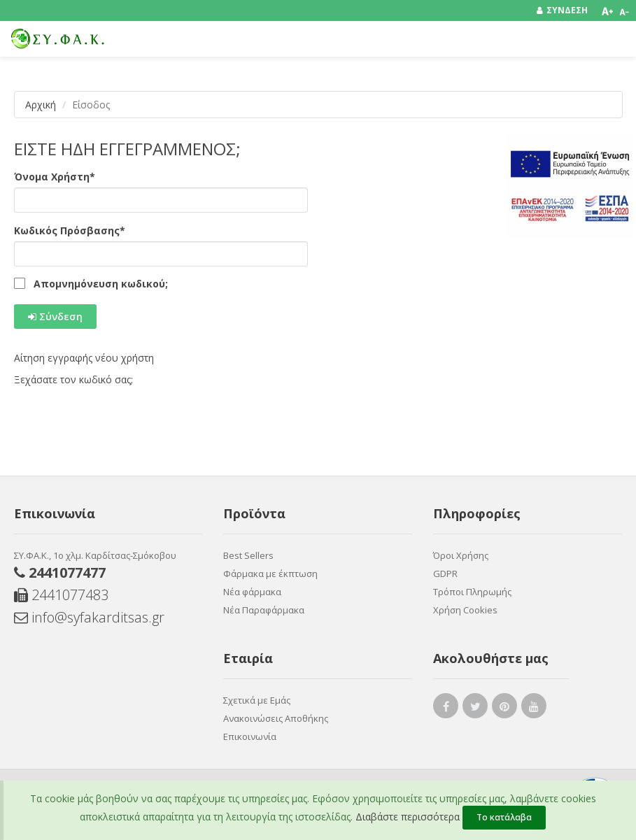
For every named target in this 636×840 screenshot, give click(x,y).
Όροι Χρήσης (461, 555)
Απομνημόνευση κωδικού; (101, 284)
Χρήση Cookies (465, 610)
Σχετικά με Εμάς (257, 700)
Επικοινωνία (250, 736)
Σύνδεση (55, 316)
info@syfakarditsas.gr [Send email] (89, 617)
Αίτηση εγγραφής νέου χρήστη (84, 358)
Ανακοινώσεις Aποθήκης (276, 718)
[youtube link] (534, 709)
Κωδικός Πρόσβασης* (70, 230)
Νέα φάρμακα (252, 592)
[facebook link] (446, 709)
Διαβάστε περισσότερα (408, 817)
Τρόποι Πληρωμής (472, 592)
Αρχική (41, 105)
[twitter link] (475, 709)
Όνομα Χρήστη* (55, 177)
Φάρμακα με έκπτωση (270, 574)
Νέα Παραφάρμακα (264, 610)
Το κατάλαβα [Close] (504, 817)
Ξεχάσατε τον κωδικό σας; (73, 379)
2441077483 (61, 595)
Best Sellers (248, 555)
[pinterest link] (504, 709)
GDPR (445, 574)
